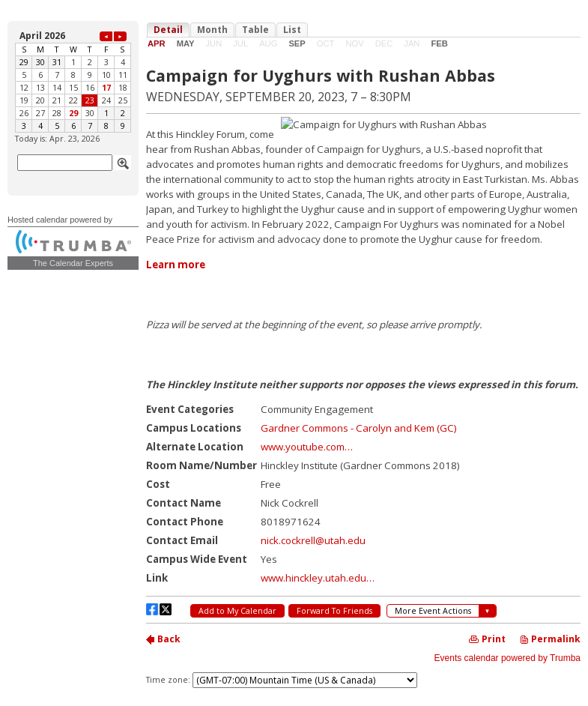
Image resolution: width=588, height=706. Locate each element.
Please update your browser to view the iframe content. (73, 81)
